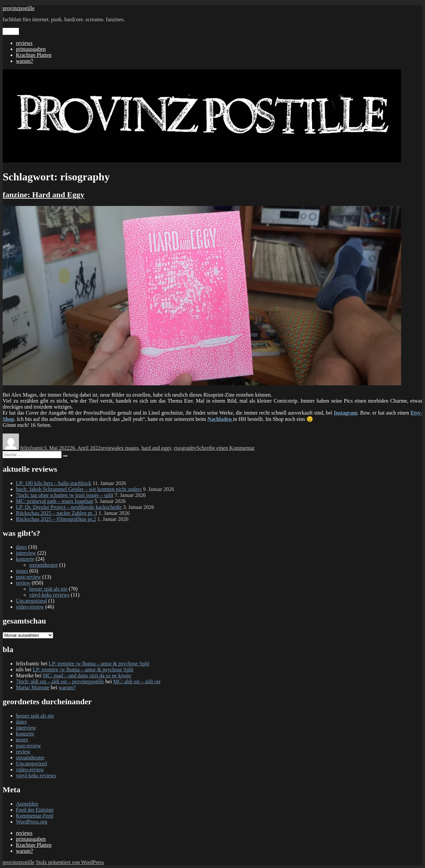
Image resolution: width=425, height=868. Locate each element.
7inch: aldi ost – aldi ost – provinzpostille (60, 681)
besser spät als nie (48, 589)
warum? (25, 61)
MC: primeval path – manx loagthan (54, 501)
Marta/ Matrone (33, 687)
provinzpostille (19, 8)
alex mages (127, 448)
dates (21, 547)
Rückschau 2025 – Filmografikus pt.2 (56, 519)
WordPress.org (32, 822)
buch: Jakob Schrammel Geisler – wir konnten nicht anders (79, 489)
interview (26, 553)
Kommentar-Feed (35, 816)
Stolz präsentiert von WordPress (70, 862)
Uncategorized (31, 601)
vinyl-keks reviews (49, 595)
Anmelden (27, 804)
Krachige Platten (34, 55)
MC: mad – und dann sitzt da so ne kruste (87, 675)
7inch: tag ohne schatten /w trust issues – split (65, 495)
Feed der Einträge (35, 810)
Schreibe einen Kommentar (226, 448)
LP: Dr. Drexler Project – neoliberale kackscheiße (69, 507)
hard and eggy (156, 448)
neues (22, 571)
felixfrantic (32, 448)
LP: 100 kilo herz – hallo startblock (54, 483)
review (108, 448)
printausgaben (31, 49)
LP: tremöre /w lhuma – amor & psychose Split (99, 664)
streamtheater (43, 565)
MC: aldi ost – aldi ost (137, 681)
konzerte (25, 559)
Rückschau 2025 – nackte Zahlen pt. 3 (57, 513)
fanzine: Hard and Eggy (43, 195)
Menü (11, 31)
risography (185, 448)
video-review (30, 607)
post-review (29, 577)
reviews (24, 43)
